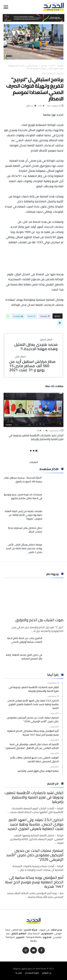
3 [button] (31, 451)
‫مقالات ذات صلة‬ (54, 387)
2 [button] (34, 451)
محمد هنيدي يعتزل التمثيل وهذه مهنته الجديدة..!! (33, 345)
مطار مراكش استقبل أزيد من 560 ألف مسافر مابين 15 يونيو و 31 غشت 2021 (33, 364)
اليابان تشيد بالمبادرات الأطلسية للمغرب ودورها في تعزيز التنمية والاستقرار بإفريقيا (36, 437)
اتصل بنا (19, 973)
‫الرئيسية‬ (60, 66)
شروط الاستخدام (32, 973)
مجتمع (44, 66)
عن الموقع (47, 973)
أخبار (52, 66)
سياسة (9, 425)
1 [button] (36, 451)
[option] (33, 417)
